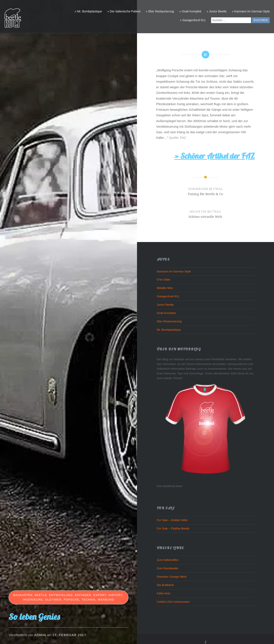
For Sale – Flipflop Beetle (173, 528)
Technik (89, 600)
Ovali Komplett (166, 313)
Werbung (106, 600)
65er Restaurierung (169, 321)
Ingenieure (33, 600)
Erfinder (83, 595)
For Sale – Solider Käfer (172, 520)
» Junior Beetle (217, 11)
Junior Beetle (165, 305)
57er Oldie (164, 280)
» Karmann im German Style (251, 11)
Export (100, 595)
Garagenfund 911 (168, 296)
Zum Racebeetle (168, 568)
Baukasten (23, 595)
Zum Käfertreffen (168, 560)
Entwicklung (61, 595)
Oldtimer (53, 600)
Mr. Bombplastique (169, 330)
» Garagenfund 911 (193, 20)
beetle (41, 595)
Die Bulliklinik (165, 585)
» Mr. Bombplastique (88, 11)
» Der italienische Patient (124, 11)
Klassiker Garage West (172, 577)
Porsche (71, 600)
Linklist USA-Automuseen (173, 602)
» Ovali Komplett (190, 11)
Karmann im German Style (174, 271)
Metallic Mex (165, 288)
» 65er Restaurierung (160, 11)
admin (40, 635)
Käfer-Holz (164, 593)
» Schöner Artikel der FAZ (214, 156)
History (116, 595)
